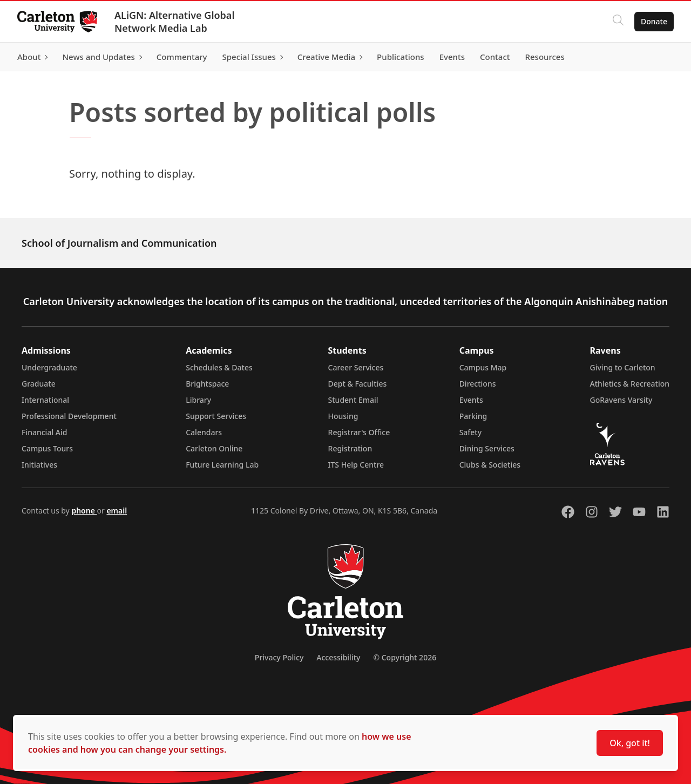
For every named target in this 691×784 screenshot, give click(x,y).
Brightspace (207, 384)
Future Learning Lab (222, 465)
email (117, 511)
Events (471, 400)
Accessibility (338, 657)
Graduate (39, 384)
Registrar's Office (359, 432)
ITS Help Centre (356, 465)
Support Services (216, 416)
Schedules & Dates (219, 367)
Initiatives (39, 465)
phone (84, 511)
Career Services (356, 367)
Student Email (353, 400)
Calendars (204, 432)
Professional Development (69, 416)
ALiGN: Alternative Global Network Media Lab (174, 22)
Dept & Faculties (358, 384)
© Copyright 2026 (405, 657)
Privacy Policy (279, 657)
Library (198, 400)
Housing (343, 416)
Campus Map (483, 367)
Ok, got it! (630, 743)
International (45, 400)
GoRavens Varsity (621, 400)
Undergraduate (49, 367)
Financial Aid (44, 432)
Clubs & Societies (490, 465)
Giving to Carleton (623, 367)
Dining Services (487, 448)
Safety (471, 432)
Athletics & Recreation (630, 384)
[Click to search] (618, 22)
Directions (478, 384)
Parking (473, 416)
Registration (350, 448)
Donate (654, 21)
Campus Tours (47, 448)
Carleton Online (214, 448)
